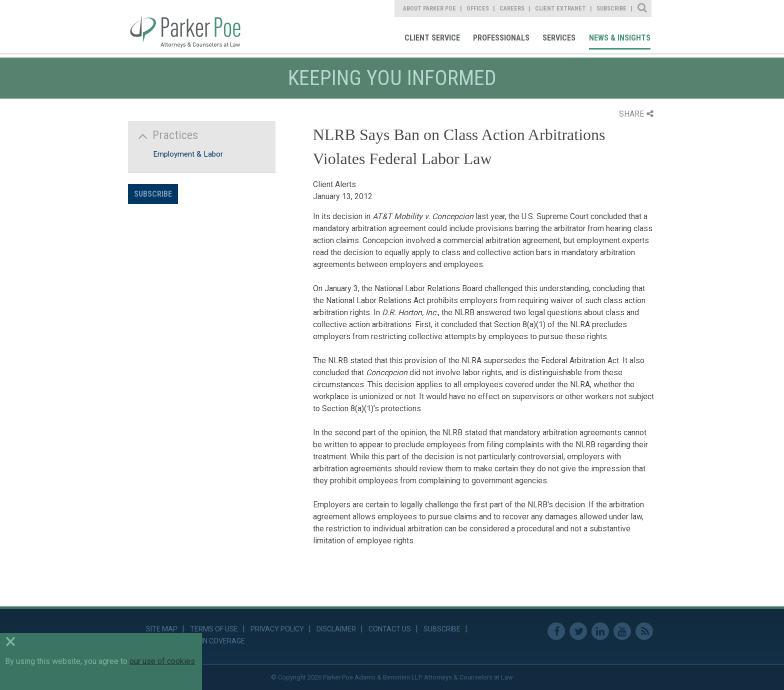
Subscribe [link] (611, 9)
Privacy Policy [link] (277, 629)
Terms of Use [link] (214, 629)
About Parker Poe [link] (429, 9)
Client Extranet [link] (560, 9)
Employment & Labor (188, 154)
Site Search (643, 9)
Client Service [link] (432, 38)
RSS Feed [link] (644, 631)
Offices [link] (478, 9)
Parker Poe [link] (191, 27)
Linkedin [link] (600, 631)
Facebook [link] (556, 631)
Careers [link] (512, 9)
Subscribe (153, 194)
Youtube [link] (622, 631)
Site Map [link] (162, 629)
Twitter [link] (578, 631)
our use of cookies (162, 661)
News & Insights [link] (620, 38)
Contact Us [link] (390, 629)
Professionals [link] (501, 38)
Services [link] (559, 38)
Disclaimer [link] (336, 629)
